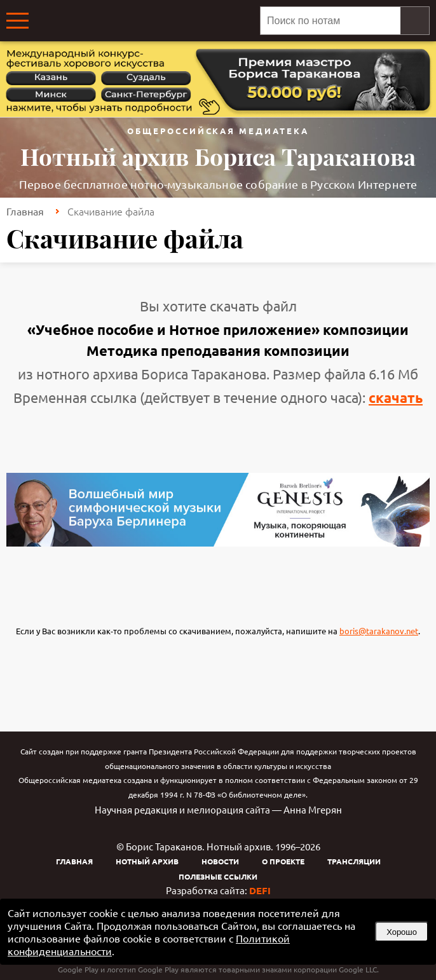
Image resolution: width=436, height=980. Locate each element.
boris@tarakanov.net (379, 631)
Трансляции (354, 861)
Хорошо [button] (402, 932)
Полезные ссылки (218, 876)
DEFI (260, 890)
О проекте (283, 861)
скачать (396, 398)
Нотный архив (147, 861)
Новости (220, 861)
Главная (25, 211)
